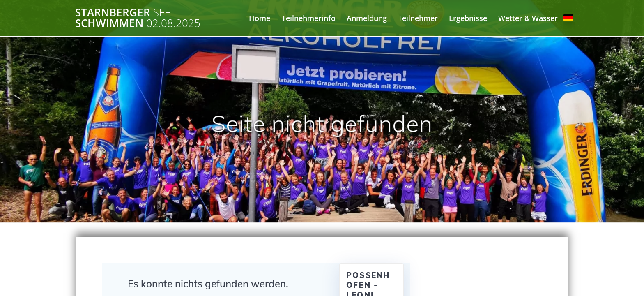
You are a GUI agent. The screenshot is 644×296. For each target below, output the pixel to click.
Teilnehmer (418, 18)
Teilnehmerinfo (309, 18)
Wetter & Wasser (528, 18)
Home (260, 18)
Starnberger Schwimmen (138, 18)
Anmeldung (367, 18)
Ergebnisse (468, 18)
